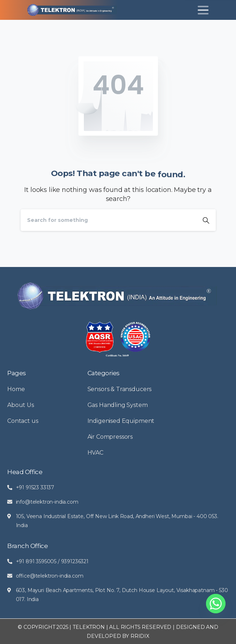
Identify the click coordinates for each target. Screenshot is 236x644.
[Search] (108, 220)
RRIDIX (140, 636)
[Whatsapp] (216, 604)
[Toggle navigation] (203, 10)
